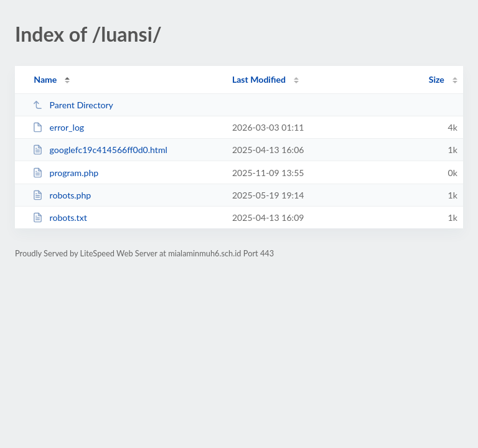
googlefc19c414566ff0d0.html (100, 150)
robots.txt (60, 217)
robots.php (62, 195)
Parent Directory (73, 105)
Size (437, 79)
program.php (65, 173)
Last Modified (259, 79)
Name (45, 79)
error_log (58, 127)
